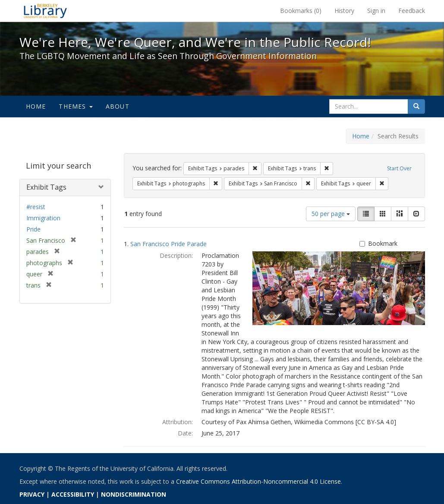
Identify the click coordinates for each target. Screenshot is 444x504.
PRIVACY (32, 494)
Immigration (43, 218)
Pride (33, 229)
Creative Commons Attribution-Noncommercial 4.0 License (258, 481)
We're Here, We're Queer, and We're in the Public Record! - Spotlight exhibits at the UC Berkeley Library (45, 11)
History (344, 11)
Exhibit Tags (46, 187)
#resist (36, 207)
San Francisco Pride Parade (168, 244)
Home (36, 106)
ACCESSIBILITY (73, 494)
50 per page (331, 214)
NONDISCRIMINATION (134, 494)
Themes (76, 106)
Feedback (412, 11)
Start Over (399, 168)
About (118, 106)
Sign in (376, 11)
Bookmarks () (301, 11)
